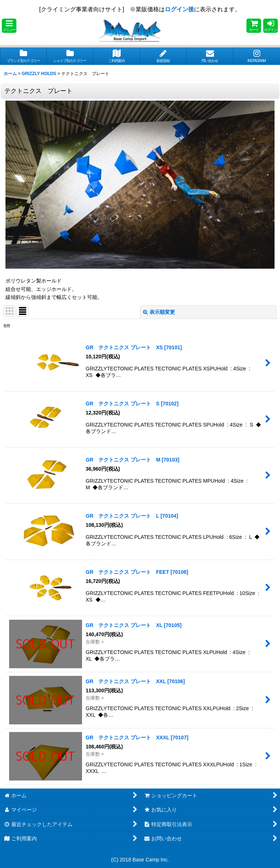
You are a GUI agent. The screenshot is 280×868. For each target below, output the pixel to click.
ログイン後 (179, 9)
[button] (9, 26)
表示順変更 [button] (159, 312)
